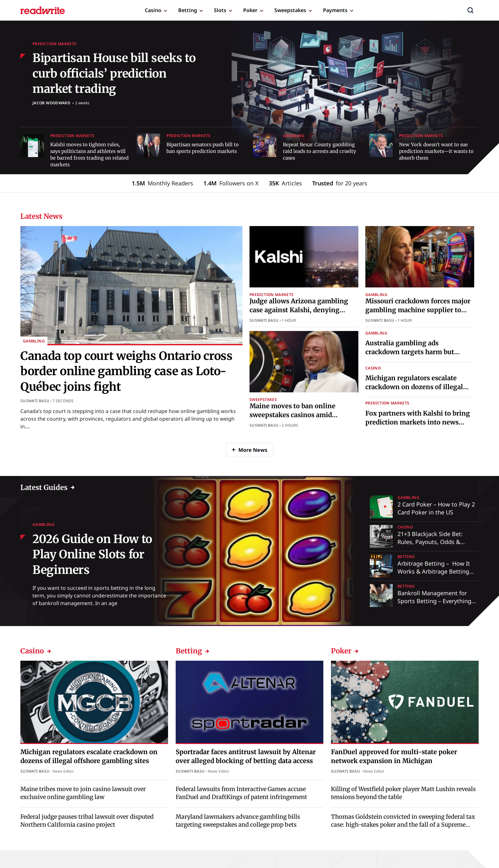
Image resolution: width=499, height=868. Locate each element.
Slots (220, 10)
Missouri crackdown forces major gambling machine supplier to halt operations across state (418, 310)
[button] (470, 10)
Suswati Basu (35, 401)
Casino (153, 10)
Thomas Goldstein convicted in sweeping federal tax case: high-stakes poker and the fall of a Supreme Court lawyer (403, 825)
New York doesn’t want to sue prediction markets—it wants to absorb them (436, 151)
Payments (335, 10)
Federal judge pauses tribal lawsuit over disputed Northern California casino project (87, 821)
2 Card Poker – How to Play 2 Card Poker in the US (436, 508)
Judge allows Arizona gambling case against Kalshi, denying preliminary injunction (299, 310)
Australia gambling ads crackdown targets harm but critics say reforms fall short (410, 352)
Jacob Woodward (51, 103)
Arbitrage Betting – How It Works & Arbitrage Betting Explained (434, 571)
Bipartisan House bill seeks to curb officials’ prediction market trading (114, 73)
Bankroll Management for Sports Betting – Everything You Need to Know (434, 601)
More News (253, 450)
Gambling (294, 136)
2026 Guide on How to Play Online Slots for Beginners (92, 555)
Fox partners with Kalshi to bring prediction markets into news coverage (418, 422)
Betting (188, 10)
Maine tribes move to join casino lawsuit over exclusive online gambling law (83, 793)
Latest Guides (44, 487)
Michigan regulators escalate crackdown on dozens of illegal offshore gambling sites (414, 387)
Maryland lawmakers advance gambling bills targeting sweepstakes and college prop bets (238, 821)
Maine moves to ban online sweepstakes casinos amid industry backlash (292, 415)
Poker (250, 10)
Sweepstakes (290, 10)
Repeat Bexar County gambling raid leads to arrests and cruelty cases (320, 151)
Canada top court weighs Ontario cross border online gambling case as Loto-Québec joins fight (127, 371)
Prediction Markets (54, 44)
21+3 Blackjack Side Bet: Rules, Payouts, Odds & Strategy (430, 542)
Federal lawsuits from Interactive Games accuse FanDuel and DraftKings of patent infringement (241, 793)
